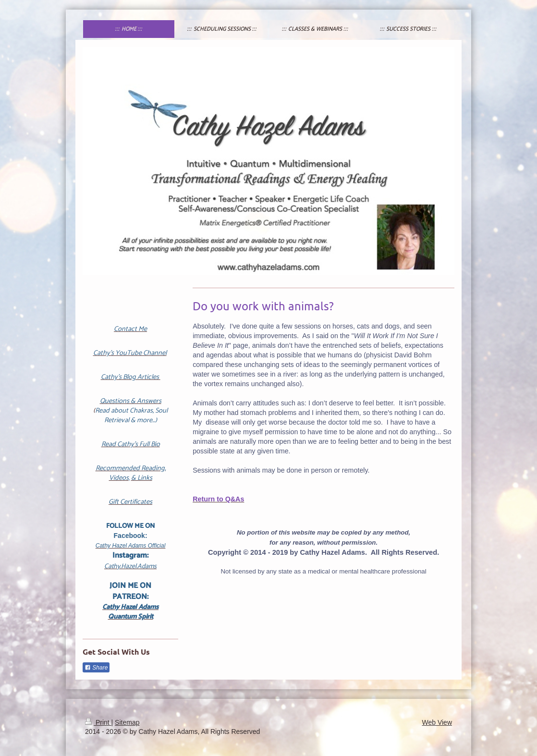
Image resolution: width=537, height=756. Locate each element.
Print (98, 722)
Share (96, 668)
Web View (437, 722)
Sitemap (127, 722)
